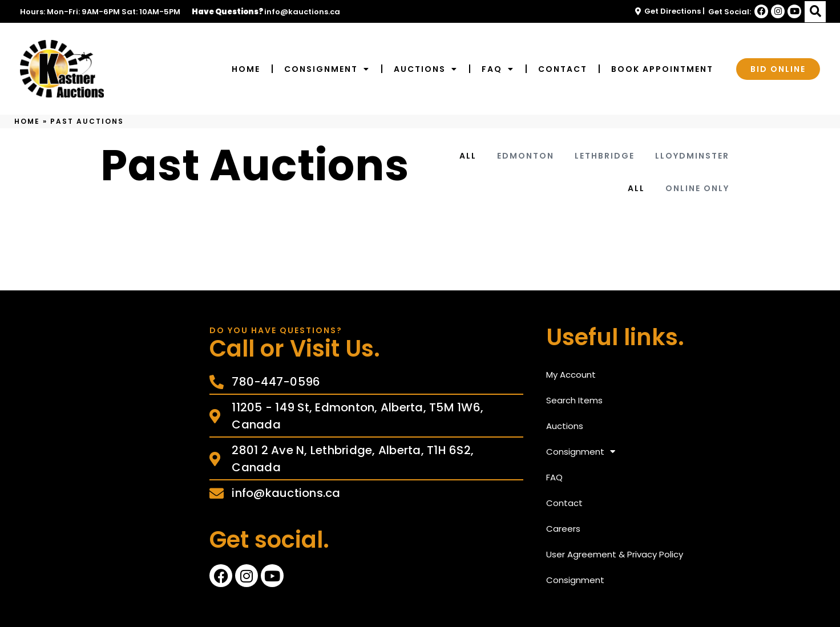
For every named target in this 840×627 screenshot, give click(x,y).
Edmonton (526, 156)
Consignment (327, 69)
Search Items (574, 400)
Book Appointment (662, 69)
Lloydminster (692, 156)
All (468, 156)
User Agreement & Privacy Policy (615, 554)
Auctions (426, 69)
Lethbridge (605, 156)
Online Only (697, 188)
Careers (563, 529)
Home (246, 69)
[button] (815, 12)
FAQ (498, 69)
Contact (563, 69)
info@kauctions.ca (302, 12)
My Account (571, 375)
